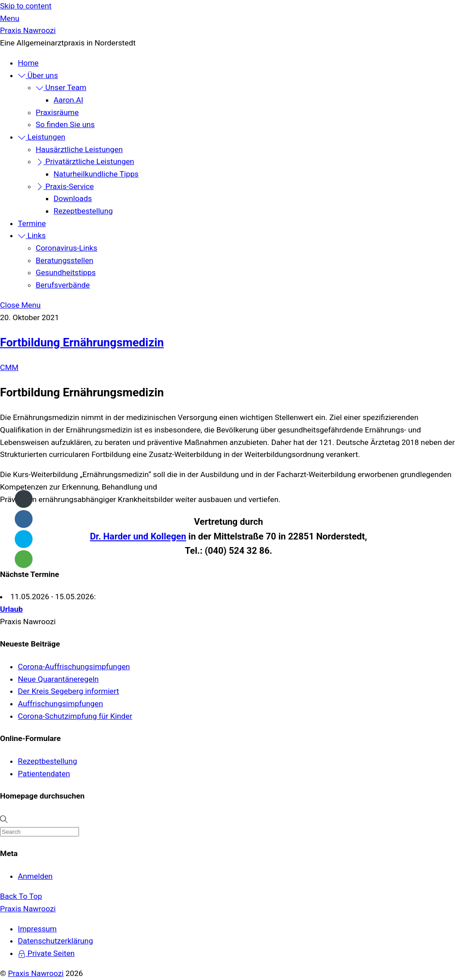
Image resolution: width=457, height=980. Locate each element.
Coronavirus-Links (66, 248)
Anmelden (35, 876)
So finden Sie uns (65, 124)
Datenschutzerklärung (55, 941)
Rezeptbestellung (83, 211)
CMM (9, 367)
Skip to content (26, 6)
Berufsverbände (63, 285)
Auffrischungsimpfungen (60, 704)
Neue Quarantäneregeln (58, 679)
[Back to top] (21, 896)
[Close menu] (20, 305)
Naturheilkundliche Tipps (96, 174)
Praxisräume (57, 112)
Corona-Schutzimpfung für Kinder (75, 716)
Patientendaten (44, 774)
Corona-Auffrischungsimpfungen (74, 667)
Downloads (73, 198)
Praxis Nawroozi (36, 973)
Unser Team (61, 87)
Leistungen (42, 137)
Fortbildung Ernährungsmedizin (82, 342)
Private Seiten (46, 953)
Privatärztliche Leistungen (85, 161)
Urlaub (11, 609)
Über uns (38, 75)
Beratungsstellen (64, 260)
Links (32, 235)
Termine (32, 223)
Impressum (37, 929)
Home (28, 63)
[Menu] (10, 18)
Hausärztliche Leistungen (79, 149)
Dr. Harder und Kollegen (138, 536)
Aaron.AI (68, 100)
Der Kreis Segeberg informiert (69, 691)
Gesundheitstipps (66, 272)
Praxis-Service (65, 186)
